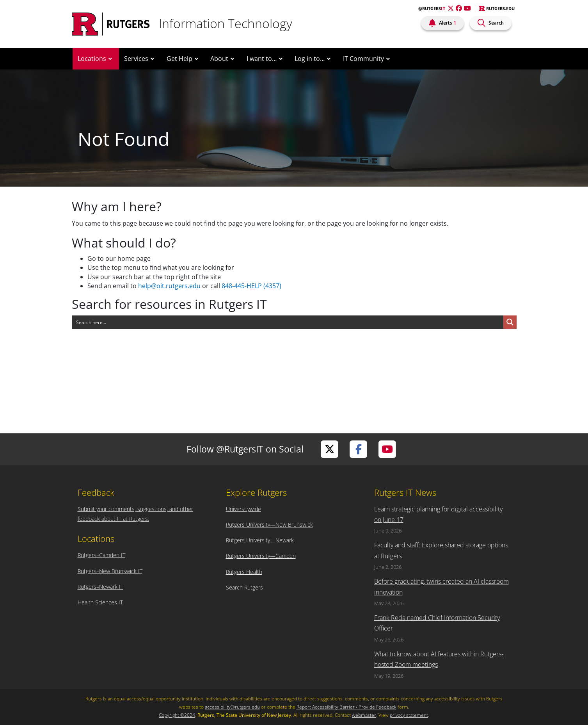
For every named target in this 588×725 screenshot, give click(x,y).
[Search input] (288, 322)
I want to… (262, 59)
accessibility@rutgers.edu (232, 707)
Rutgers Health (244, 572)
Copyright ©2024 (177, 715)
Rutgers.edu (497, 8)
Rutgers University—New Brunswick (269, 525)
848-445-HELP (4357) (251, 286)
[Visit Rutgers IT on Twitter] (330, 449)
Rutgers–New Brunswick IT (110, 571)
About (219, 59)
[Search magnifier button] (510, 322)
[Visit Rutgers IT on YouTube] (387, 449)
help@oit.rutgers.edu (169, 286)
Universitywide (243, 509)
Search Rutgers (244, 587)
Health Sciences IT (100, 602)
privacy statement (409, 715)
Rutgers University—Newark (260, 540)
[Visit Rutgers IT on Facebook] (359, 449)
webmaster (364, 715)
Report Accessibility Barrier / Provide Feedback (346, 707)
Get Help (179, 59)
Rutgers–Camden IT (101, 555)
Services (136, 59)
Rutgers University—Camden (261, 556)
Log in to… (310, 59)
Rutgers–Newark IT (100, 587)
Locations (92, 59)
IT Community (363, 59)
